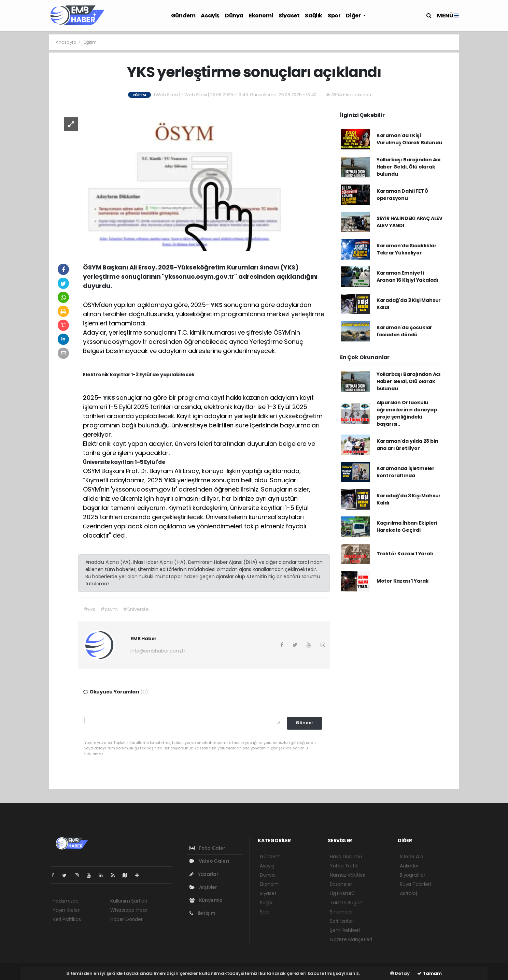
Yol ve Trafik (344, 866)
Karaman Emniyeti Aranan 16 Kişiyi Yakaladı (407, 276)
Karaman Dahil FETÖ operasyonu (403, 195)
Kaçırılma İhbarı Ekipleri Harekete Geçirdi (407, 526)
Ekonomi (261, 16)
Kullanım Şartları (129, 901)
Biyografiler (413, 875)
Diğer (354, 16)
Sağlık (314, 16)
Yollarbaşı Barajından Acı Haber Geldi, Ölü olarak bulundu (409, 167)
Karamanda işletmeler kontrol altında (406, 472)
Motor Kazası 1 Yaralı (403, 581)
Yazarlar (204, 874)
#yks (89, 609)
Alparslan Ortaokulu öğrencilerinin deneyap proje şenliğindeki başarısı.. (407, 413)
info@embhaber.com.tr (158, 651)
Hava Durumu (346, 857)
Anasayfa (66, 42)
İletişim (202, 913)
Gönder (305, 723)
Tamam (429, 973)
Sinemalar (341, 912)
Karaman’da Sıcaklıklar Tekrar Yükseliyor (407, 249)
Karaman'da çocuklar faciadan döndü (404, 331)
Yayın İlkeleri (66, 910)
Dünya (234, 16)
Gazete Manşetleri (351, 939)
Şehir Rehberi (345, 930)
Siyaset (289, 16)
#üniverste (136, 609)
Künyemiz (206, 900)
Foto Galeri (208, 848)
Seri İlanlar (341, 921)
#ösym (109, 609)
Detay (400, 973)
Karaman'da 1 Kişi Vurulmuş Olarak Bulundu (409, 139)
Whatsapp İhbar (129, 910)
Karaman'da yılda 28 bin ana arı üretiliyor (407, 445)
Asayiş (210, 16)
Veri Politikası (67, 919)
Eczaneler (341, 884)
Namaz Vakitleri (348, 875)
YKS (217, 305)
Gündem (183, 16)
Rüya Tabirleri (415, 884)
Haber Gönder (126, 919)
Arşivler (203, 887)
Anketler (409, 866)
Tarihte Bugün (346, 903)
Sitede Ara (412, 857)
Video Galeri (209, 861)
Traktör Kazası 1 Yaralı (405, 554)
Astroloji (409, 893)
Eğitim (90, 42)
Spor (334, 16)
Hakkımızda (66, 901)
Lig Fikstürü (342, 893)
